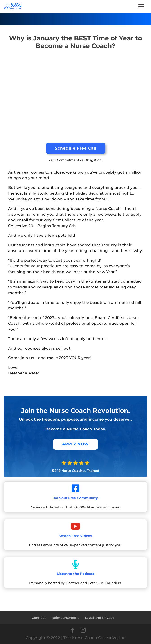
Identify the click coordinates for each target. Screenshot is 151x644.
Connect (39, 618)
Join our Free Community (75, 498)
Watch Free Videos (76, 536)
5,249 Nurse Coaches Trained (76, 471)
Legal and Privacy (99, 618)
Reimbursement (65, 618)
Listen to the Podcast (75, 574)
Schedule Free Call (76, 148)
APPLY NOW (75, 444)
